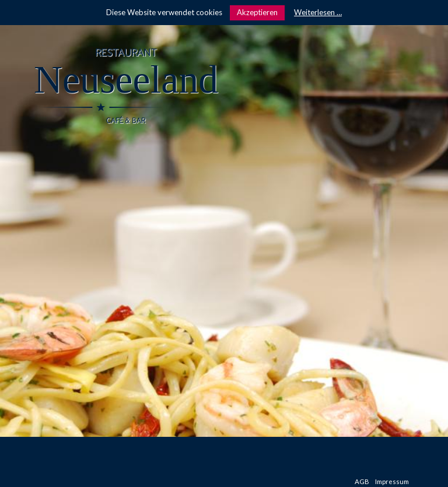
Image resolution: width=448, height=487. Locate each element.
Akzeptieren (257, 12)
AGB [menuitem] (362, 481)
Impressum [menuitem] (392, 481)
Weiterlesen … (318, 12)
